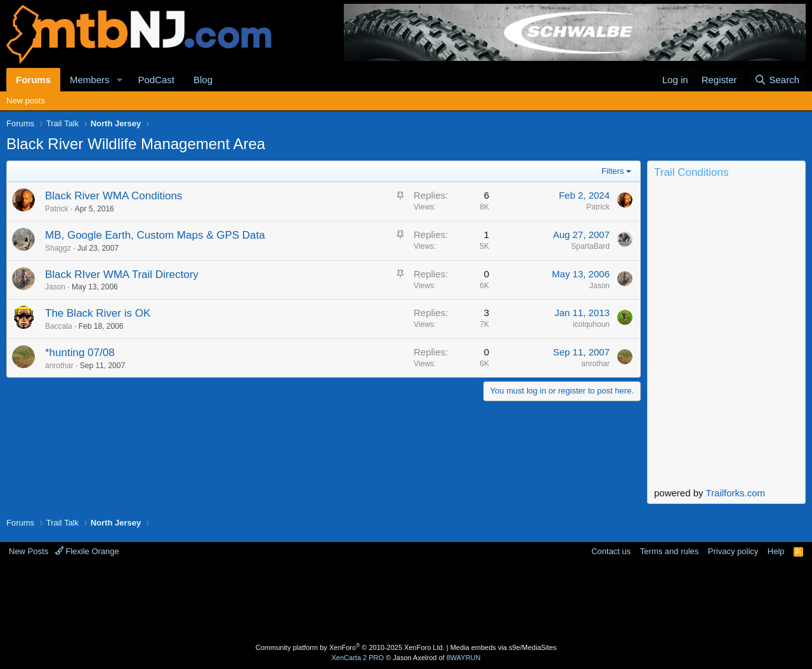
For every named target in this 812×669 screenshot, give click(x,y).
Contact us (611, 551)
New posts (26, 101)
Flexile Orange (87, 551)
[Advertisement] (356, 599)
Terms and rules (669, 551)
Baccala (59, 326)
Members (90, 80)
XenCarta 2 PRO (358, 658)
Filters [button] (612, 171)
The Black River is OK (98, 313)
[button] (119, 80)
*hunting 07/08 (80, 353)
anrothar (59, 366)
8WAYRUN (464, 658)
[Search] (777, 80)
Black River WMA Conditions (114, 196)
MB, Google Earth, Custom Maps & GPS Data (155, 235)
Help (776, 551)
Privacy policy (733, 551)
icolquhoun (591, 324)
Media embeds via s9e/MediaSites (504, 647)
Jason (55, 287)
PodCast (156, 80)
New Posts (29, 551)
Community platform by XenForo (350, 647)
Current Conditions (726, 235)
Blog (203, 80)
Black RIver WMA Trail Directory (122, 275)
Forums (33, 80)
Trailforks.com (735, 493)
